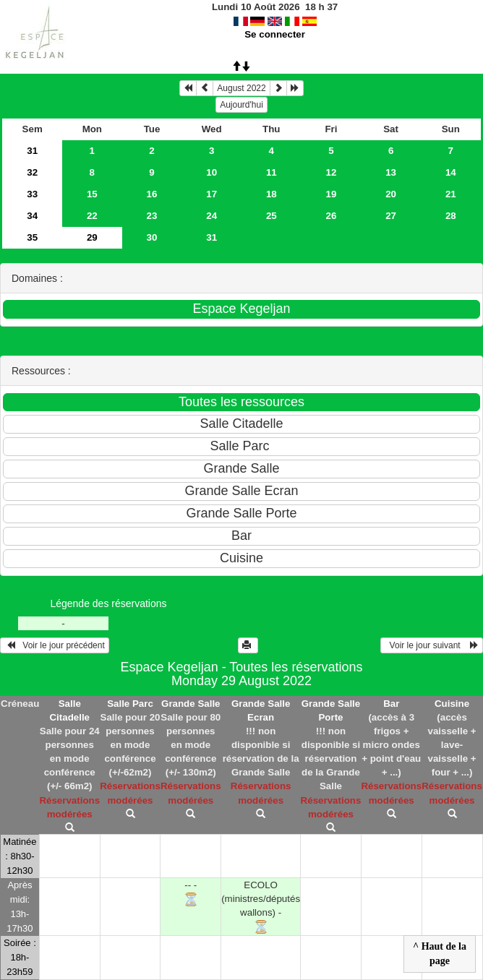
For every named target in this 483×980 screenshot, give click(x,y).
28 (451, 216)
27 (391, 216)
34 (32, 216)
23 (152, 216)
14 (451, 172)
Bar (391, 704)
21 (451, 194)
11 (272, 172)
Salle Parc (130, 704)
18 (272, 194)
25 (272, 216)
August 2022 (241, 88)
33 (32, 194)
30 (152, 237)
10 (211, 172)
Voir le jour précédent (55, 645)
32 (32, 172)
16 (152, 194)
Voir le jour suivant (432, 645)
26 (332, 216)
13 (391, 172)
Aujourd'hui (241, 105)
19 (332, 194)
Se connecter (275, 34)
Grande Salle (191, 704)
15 (92, 194)
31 (32, 151)
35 (32, 237)
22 (92, 216)
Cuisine (452, 704)
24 (211, 216)
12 (332, 172)
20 (391, 194)
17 (211, 194)
